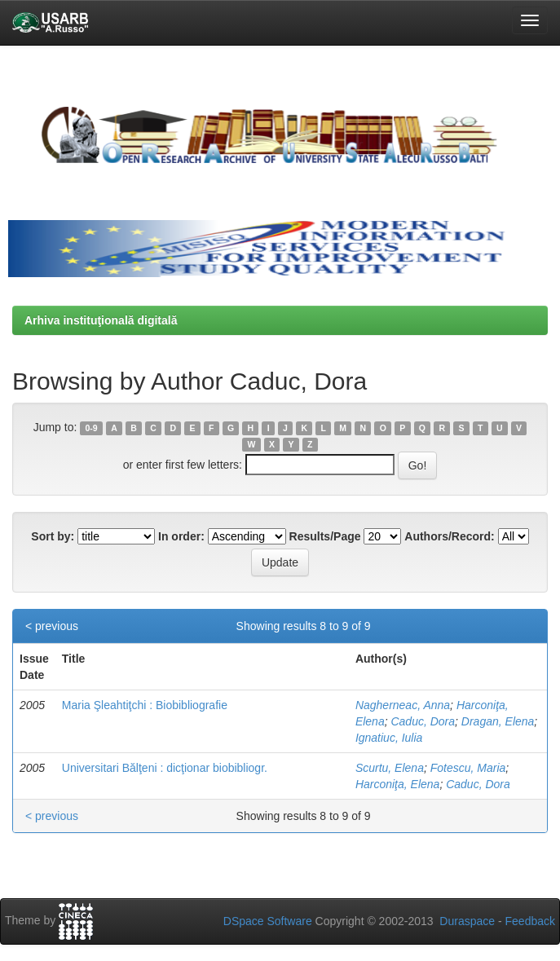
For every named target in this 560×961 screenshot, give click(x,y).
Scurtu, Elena (390, 768)
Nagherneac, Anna (403, 705)
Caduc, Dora (423, 721)
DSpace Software (268, 921)
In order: (181, 536)
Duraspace (467, 921)
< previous (52, 626)
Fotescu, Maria (468, 768)
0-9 (92, 428)
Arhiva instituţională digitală (101, 320)
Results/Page (325, 536)
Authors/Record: (449, 536)
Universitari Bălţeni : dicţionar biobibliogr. (165, 768)
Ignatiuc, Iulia (389, 738)
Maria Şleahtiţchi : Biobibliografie (145, 705)
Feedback (530, 921)
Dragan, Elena (498, 721)
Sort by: (53, 536)
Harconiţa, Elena (398, 784)
